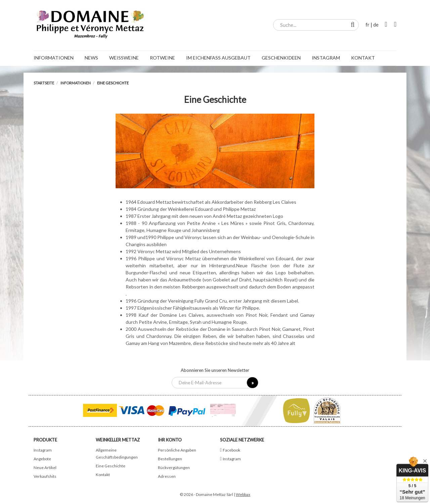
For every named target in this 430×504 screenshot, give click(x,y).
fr (368, 25)
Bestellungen (170, 459)
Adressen (167, 476)
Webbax (243, 494)
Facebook (231, 450)
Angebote (42, 459)
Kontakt (103, 475)
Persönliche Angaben (177, 450)
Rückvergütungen (174, 468)
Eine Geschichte (111, 466)
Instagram (43, 450)
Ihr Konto (170, 440)
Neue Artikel (45, 468)
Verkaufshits (45, 476)
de (376, 25)
